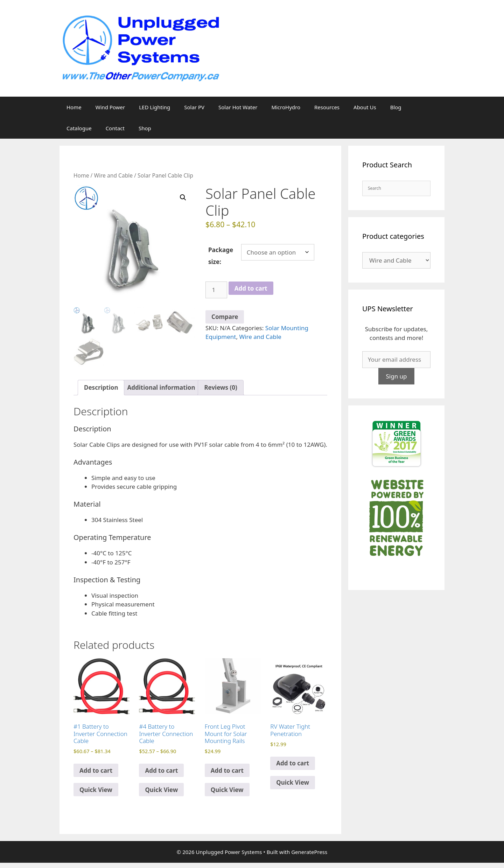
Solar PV (194, 107)
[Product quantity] (216, 290)
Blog (396, 107)
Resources (327, 107)
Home (74, 107)
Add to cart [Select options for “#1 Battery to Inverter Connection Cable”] (96, 770)
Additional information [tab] (161, 387)
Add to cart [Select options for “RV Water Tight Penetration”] (293, 763)
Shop (145, 128)
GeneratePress (309, 852)
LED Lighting (155, 107)
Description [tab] (101, 387)
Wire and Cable (113, 175)
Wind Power (110, 107)
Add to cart (251, 288)
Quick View (96, 790)
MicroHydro (286, 107)
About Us (365, 107)
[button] (183, 197)
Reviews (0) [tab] (220, 387)
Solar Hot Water (238, 107)
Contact (115, 128)
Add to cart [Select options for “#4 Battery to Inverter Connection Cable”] (161, 770)
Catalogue (79, 128)
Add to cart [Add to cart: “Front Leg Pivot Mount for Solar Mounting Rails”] (227, 770)
